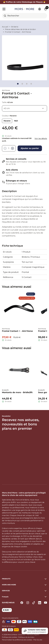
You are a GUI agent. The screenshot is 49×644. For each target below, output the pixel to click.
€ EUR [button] (6, 610)
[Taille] (24, 108)
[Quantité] (9, 148)
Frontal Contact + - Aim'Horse (17, 331)
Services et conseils (16, 159)
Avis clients (12, 170)
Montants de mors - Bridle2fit (17, 392)
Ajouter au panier (30, 148)
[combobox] (24, 16)
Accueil (5, 27)
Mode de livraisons (9, 626)
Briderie (15, 27)
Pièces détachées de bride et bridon (20, 29)
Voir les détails (41, 138)
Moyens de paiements (10, 618)
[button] (24, 597)
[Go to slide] (18, 84)
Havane (7, 121)
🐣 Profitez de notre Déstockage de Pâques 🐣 (24, 2)
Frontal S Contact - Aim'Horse (18, 32)
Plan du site (38, 640)
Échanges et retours (16, 181)
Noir (16, 121)
